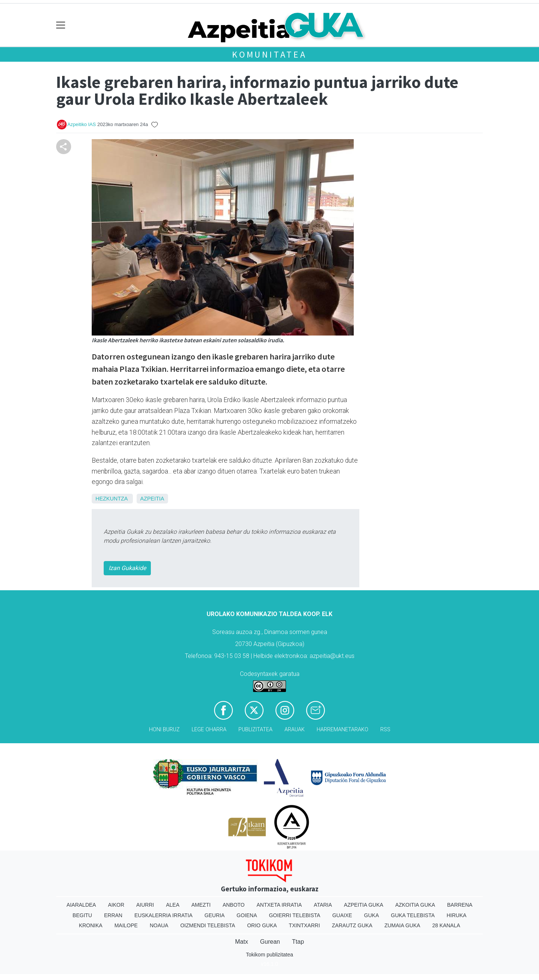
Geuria (214, 915)
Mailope (126, 925)
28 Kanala (446, 925)
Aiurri (145, 905)
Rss (385, 730)
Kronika (91, 925)
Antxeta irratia (279, 905)
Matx (242, 942)
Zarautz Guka (352, 925)
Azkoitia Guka (415, 905)
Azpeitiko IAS (82, 124)
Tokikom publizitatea (269, 955)
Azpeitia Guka (364, 905)
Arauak (295, 730)
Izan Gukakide (127, 568)
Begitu (82, 915)
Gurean (270, 942)
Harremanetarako (342, 730)
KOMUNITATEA (269, 54)
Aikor (116, 905)
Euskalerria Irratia (163, 915)
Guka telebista (413, 915)
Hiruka (456, 915)
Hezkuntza (112, 499)
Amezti (201, 905)
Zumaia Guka (402, 925)
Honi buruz (164, 730)
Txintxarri (304, 925)
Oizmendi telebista (208, 925)
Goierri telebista (294, 915)
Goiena (247, 915)
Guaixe (342, 915)
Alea (173, 905)
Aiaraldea (81, 905)
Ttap (298, 942)
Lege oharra (209, 730)
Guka (372, 915)
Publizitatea (255, 730)
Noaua (159, 925)
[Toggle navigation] (61, 25)
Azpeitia (152, 499)
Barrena (460, 905)
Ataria (323, 905)
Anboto (234, 905)
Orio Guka (262, 925)
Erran (113, 915)
